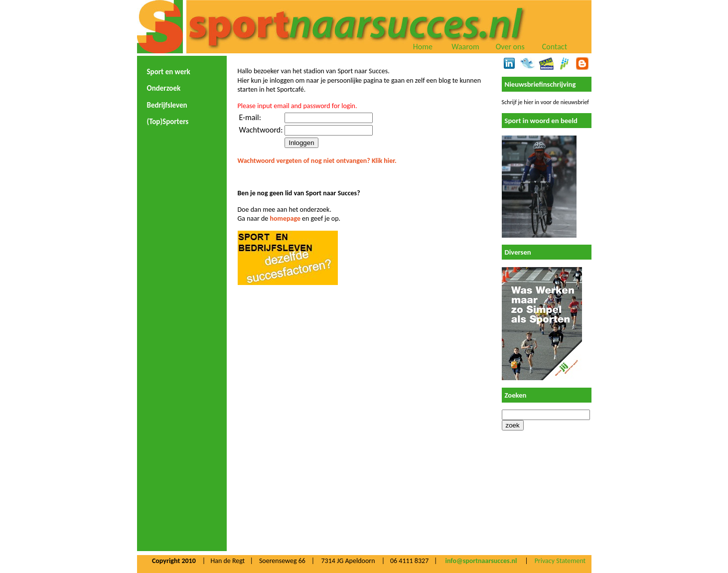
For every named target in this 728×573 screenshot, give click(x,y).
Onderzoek (164, 88)
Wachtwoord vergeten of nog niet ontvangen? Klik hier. (317, 161)
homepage (285, 218)
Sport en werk (169, 72)
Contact (555, 47)
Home (423, 47)
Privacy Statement (560, 561)
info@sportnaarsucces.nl (481, 561)
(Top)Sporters (168, 122)
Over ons (510, 47)
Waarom (465, 47)
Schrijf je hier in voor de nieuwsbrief (545, 102)
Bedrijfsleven (167, 105)
